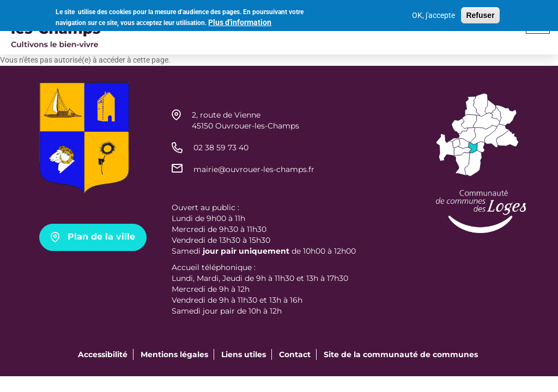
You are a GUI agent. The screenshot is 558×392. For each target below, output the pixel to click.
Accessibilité (103, 354)
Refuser (480, 14)
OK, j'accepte (433, 14)
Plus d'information (240, 21)
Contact (295, 354)
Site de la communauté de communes (401, 354)
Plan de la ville (101, 237)
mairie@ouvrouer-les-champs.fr (254, 169)
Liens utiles (244, 354)
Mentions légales (174, 354)
